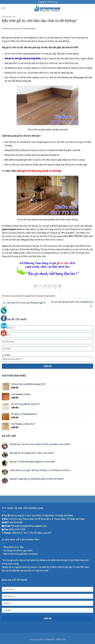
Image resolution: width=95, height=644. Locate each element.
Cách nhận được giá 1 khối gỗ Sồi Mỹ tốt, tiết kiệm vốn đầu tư (40, 470)
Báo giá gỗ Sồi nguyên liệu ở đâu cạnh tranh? (32, 453)
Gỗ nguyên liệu (9, 17)
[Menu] (4, 8)
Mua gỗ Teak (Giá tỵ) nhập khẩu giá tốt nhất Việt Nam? (37, 479)
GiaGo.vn (50, 640)
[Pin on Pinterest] (55, 286)
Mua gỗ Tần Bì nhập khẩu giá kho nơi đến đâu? (33, 462)
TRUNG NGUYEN (29, 29)
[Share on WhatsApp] (35, 286)
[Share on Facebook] (40, 286)
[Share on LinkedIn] (60, 286)
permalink (51, 296)
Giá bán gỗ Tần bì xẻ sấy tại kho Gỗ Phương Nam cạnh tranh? (40, 444)
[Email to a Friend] (50, 286)
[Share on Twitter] (45, 286)
